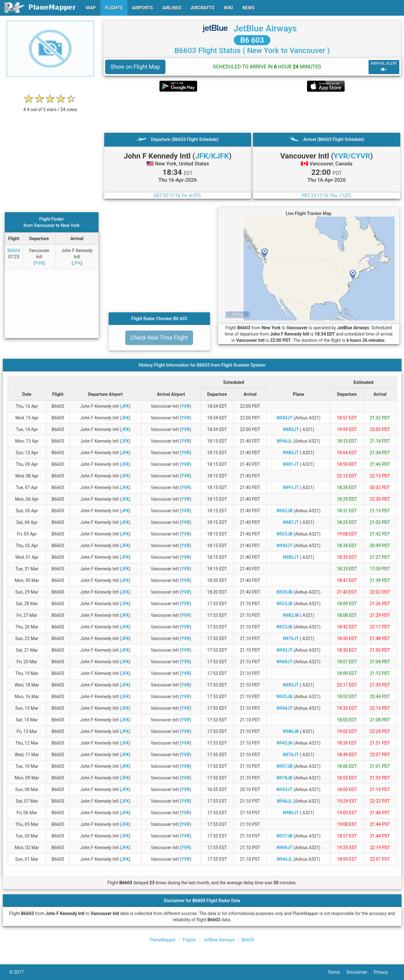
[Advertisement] (252, 112)
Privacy (384, 972)
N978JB (285, 778)
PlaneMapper (163, 940)
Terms (337, 972)
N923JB (285, 534)
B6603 (248, 940)
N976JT (291, 638)
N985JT (291, 453)
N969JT (284, 848)
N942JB (285, 511)
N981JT (291, 464)
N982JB (291, 615)
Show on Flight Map (135, 67)
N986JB (291, 731)
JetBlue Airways (265, 28)
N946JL (285, 441)
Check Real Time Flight (159, 338)
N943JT (284, 418)
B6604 (14, 250)
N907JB (285, 766)
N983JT (291, 429)
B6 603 (252, 40)
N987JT (291, 522)
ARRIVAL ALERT (384, 67)
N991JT (291, 487)
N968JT (284, 662)
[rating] (50, 106)
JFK (77, 263)
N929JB (285, 592)
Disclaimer (360, 972)
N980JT (291, 813)
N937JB (285, 836)
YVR (39, 263)
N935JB (285, 697)
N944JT (284, 708)
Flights (190, 940)
